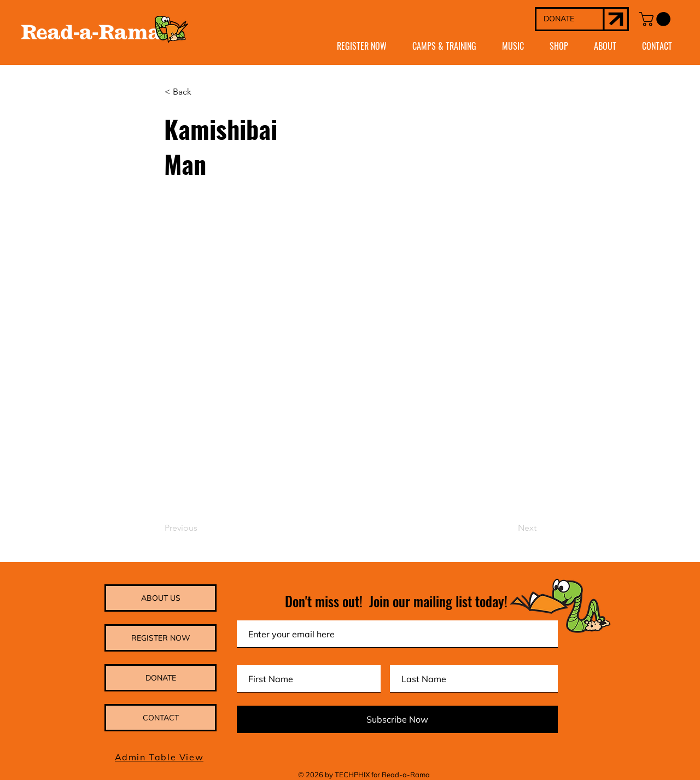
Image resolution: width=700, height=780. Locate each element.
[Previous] (201, 528)
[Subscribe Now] (397, 719)
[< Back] (201, 92)
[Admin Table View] (160, 757)
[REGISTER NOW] (161, 638)
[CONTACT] (161, 718)
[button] (657, 19)
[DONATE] (570, 19)
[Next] (509, 528)
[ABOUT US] (161, 598)
